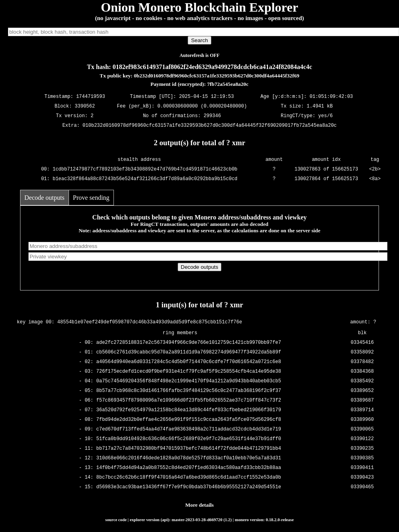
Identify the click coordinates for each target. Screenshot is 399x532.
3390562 (85, 107)
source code (116, 520)
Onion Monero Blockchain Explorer (199, 7)
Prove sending (91, 198)
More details (199, 505)
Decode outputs (45, 198)
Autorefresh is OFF (200, 55)
